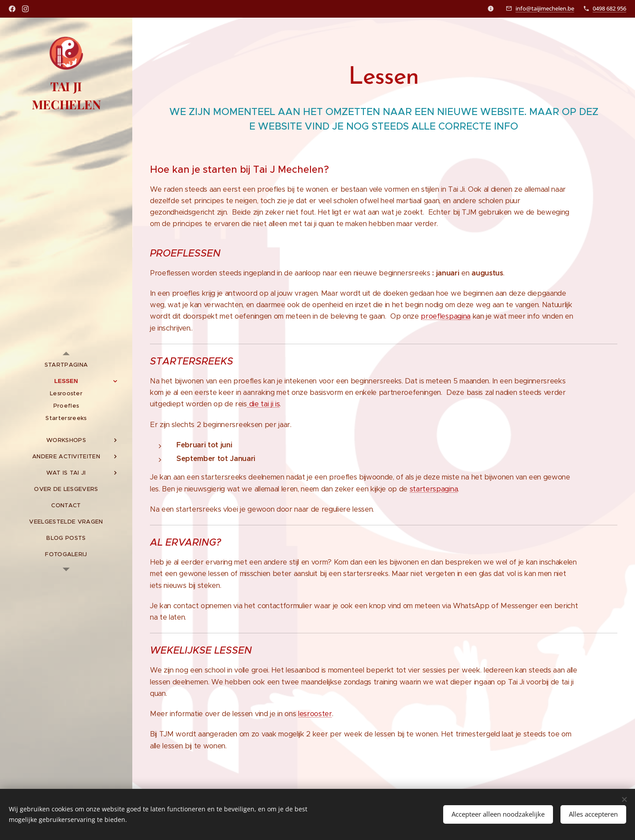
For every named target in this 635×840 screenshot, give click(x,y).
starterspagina (434, 489)
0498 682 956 (609, 8)
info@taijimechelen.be (545, 8)
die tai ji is (263, 404)
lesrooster (315, 714)
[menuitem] (66, 365)
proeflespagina (445, 316)
